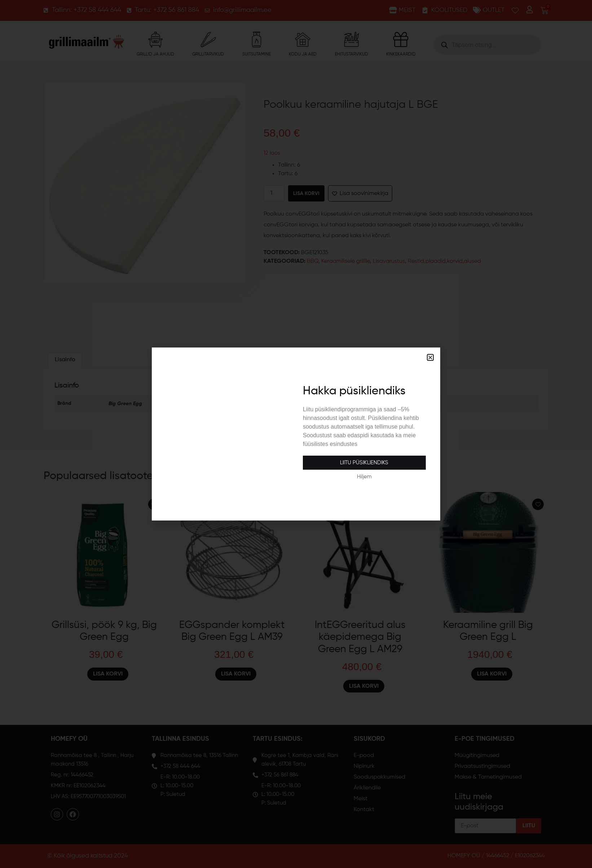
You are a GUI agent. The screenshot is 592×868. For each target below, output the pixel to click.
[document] (296, 434)
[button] (430, 357)
